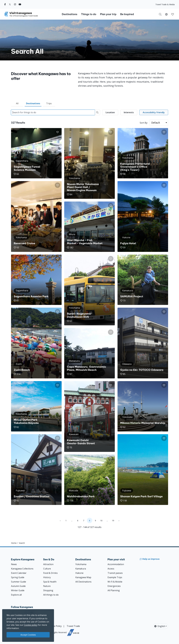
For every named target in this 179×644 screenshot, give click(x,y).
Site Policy (57, 626)
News (14, 564)
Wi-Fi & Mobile (115, 582)
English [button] (160, 626)
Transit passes (115, 573)
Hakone (79, 573)
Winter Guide (18, 590)
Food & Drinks (50, 573)
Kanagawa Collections (22, 569)
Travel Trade (73, 626)
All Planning (114, 590)
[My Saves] (173, 14)
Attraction (48, 564)
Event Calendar (19, 573)
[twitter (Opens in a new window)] (10, 4)
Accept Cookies (28, 635)
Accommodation (116, 564)
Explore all (16, 595)
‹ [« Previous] (60, 521)
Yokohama (81, 564)
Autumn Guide (18, 586)
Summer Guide (19, 582)
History (47, 577)
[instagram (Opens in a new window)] (15, 4)
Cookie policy (31, 625)
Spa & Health (50, 582)
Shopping (48, 590)
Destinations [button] (69, 14)
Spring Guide (18, 577)
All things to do (51, 595)
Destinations (33, 103)
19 (113, 521)
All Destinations (83, 582)
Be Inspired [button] (127, 14)
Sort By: (144, 123)
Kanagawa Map (83, 577)
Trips (49, 103)
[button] (166, 14)
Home (14, 543)
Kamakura (81, 569)
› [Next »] (119, 521)
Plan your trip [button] (108, 14)
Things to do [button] (89, 14)
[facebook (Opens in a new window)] (5, 4)
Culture (47, 569)
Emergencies (114, 586)
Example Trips (115, 577)
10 (101, 521)
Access (111, 569)
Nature (47, 586)
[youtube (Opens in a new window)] (20, 4)
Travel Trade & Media (165, 4)
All (17, 103)
